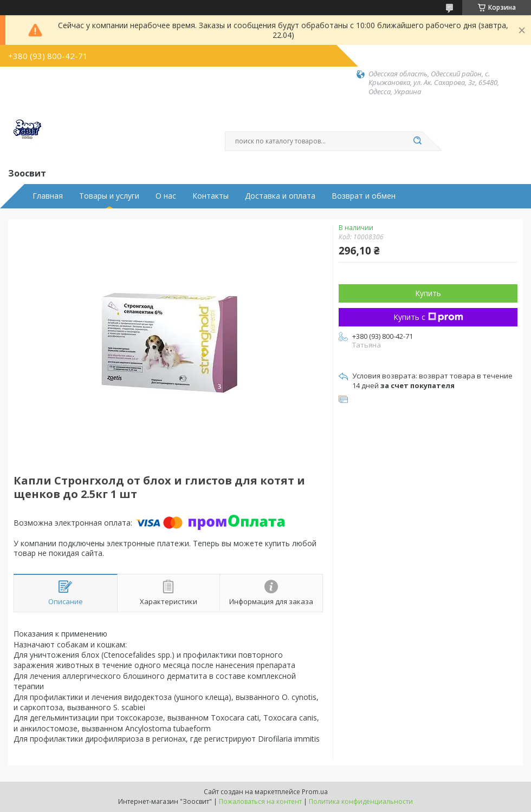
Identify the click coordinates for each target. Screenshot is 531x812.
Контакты (211, 196)
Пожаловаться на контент (260, 801)
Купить (428, 293)
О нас (166, 196)
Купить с (428, 317)
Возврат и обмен (364, 196)
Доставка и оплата (280, 196)
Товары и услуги (109, 196)
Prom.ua (315, 792)
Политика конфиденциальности (361, 801)
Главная (48, 196)
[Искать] (417, 141)
